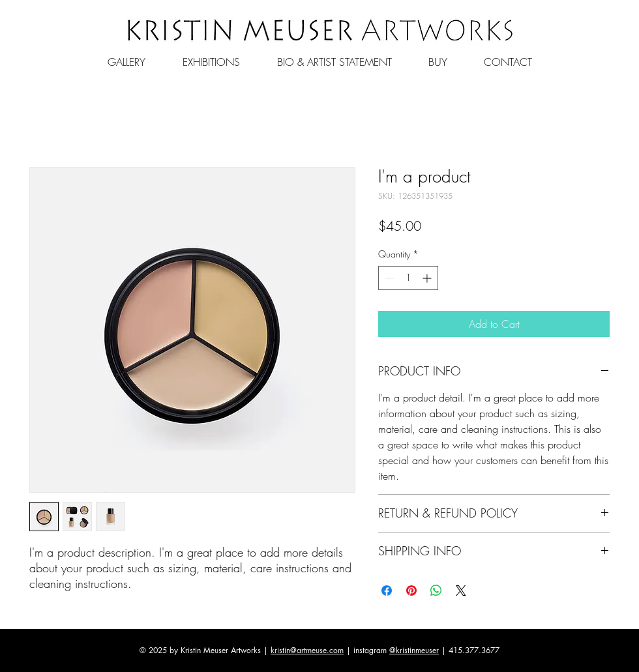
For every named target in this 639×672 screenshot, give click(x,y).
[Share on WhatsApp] (436, 591)
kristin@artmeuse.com (307, 650)
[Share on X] (461, 591)
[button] (126, 56)
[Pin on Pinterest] (411, 591)
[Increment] (428, 278)
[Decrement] (388, 278)
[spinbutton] (408, 278)
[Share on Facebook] (387, 591)
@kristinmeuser (414, 650)
